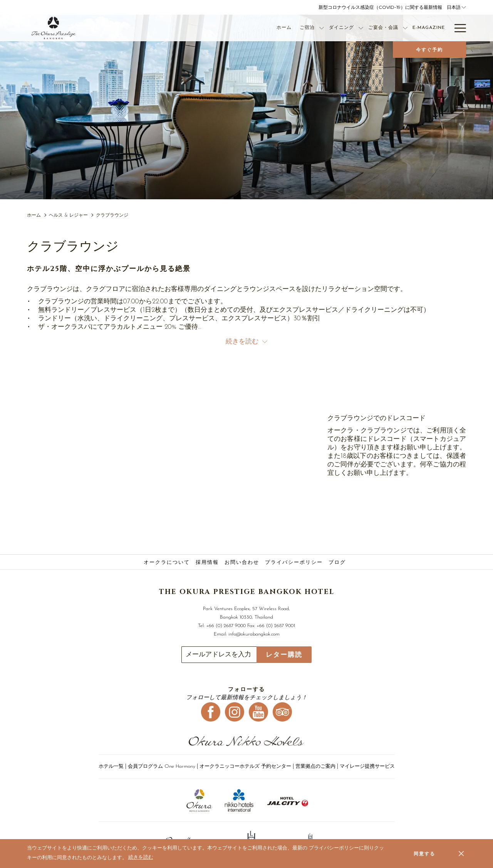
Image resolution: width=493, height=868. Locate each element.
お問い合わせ (242, 563)
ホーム (34, 215)
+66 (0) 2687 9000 (226, 626)
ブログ (337, 563)
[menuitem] (168, 563)
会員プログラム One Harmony (162, 766)
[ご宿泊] (273, 28)
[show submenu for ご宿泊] (287, 28)
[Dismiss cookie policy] (461, 853)
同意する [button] (424, 854)
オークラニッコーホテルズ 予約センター (245, 766)
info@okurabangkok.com (254, 634)
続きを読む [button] (246, 342)
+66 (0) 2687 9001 (276, 626)
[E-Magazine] (394, 28)
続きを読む (141, 858)
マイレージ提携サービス (367, 766)
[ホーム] (250, 28)
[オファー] (428, 28)
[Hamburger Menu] (457, 28)
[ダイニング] (307, 28)
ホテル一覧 (111, 766)
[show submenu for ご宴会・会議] (371, 28)
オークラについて (167, 563)
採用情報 (207, 563)
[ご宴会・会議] (349, 28)
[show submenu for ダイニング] (327, 28)
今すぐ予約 (429, 50)
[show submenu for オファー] (446, 28)
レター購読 (284, 655)
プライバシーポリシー (294, 563)
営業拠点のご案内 (315, 766)
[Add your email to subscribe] (219, 655)
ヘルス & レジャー (68, 215)
